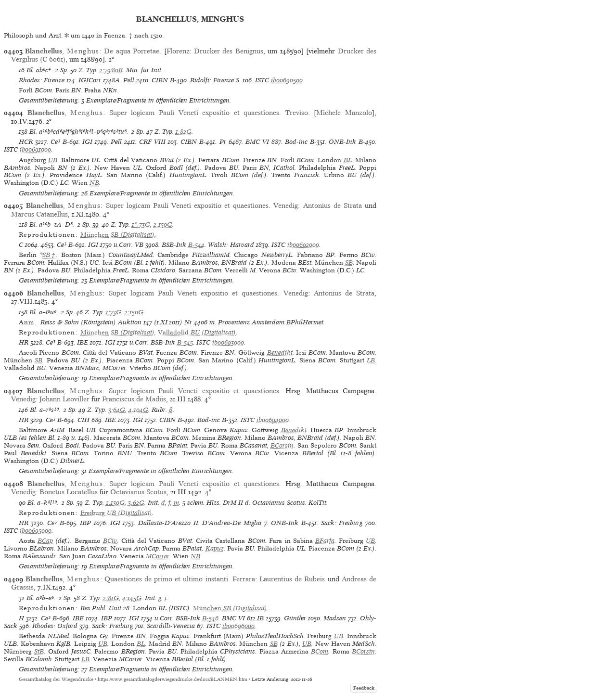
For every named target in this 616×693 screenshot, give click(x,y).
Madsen (335, 618)
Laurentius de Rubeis (292, 579)
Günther (295, 618)
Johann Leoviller (64, 399)
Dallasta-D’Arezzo (164, 523)
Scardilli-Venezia (171, 626)
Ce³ (55, 142)
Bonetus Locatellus (69, 492)
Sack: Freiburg (342, 523)
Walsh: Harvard (231, 245)
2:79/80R (111, 70)
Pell (129, 80)
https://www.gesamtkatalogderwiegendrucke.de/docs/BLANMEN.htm (173, 679)
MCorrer (158, 556)
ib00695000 (36, 531)
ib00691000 (35, 149)
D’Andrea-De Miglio (232, 523)
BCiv (110, 541)
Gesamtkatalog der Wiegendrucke (56, 679)
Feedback (364, 688)
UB (53, 160)
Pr (223, 142)
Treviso (297, 113)
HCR (26, 142)
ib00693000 (228, 342)
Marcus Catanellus (39, 214)
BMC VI (257, 142)
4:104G (138, 410)
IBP (85, 523)
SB (349, 263)
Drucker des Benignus (229, 51)
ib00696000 (238, 626)
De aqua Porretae (132, 51)
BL (348, 160)
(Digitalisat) (117, 235)
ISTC (262, 80)
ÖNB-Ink (342, 142)
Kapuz (215, 548)
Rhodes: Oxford (55, 626)
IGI (87, 142)
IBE (83, 342)
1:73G (114, 312)
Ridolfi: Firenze (212, 80)
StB (39, 651)
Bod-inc (296, 142)
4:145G (132, 598)
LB (371, 360)
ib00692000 (303, 245)
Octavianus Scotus (138, 492)
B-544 (196, 245)
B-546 (210, 618)
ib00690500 (287, 80)
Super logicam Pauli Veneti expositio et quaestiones (194, 113)
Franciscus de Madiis (134, 399)
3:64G (117, 410)
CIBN (160, 80)
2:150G (163, 225)
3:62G (136, 503)
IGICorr (90, 80)
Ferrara (244, 579)
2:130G (115, 503)
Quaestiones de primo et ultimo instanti (166, 579)
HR (24, 342)
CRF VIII (152, 142)
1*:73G (141, 225)
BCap (45, 541)
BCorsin (282, 445)
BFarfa (325, 541)
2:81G (111, 598)
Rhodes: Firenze (42, 80)
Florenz (178, 51)
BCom (320, 651)
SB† (49, 255)
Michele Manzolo (344, 113)
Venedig (286, 205)
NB (94, 183)
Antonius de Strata (333, 205)
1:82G (184, 132)
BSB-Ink (174, 245)
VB (139, 245)
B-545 (185, 342)
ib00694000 (273, 420)
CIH (83, 420)
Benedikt (280, 353)
